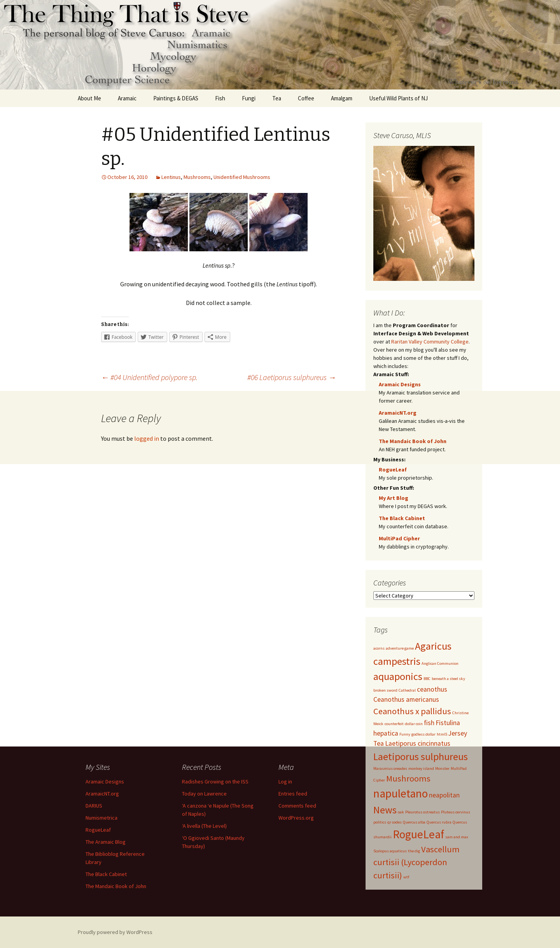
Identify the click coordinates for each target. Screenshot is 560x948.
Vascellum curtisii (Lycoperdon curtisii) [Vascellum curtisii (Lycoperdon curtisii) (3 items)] (416, 862)
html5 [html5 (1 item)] (442, 734)
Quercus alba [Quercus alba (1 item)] (414, 822)
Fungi (249, 98)
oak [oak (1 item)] (401, 812)
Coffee (306, 98)
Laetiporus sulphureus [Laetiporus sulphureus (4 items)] (421, 756)
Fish (220, 98)
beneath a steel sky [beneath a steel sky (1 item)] (448, 679)
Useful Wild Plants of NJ (398, 98)
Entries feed (293, 794)
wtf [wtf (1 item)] (406, 877)
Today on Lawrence (204, 794)
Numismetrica (101, 818)
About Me (89, 98)
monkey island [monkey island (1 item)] (421, 768)
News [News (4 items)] (385, 810)
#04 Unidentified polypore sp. (149, 377)
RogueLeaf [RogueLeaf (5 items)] (418, 834)
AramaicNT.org (398, 413)
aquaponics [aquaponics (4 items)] (398, 676)
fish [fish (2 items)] (429, 723)
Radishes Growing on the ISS (215, 782)
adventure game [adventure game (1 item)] (400, 648)
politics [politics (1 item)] (380, 822)
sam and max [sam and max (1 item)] (457, 837)
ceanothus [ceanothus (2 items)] (432, 689)
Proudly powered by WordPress (115, 932)
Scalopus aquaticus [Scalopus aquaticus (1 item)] (390, 851)
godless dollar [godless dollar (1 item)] (423, 734)
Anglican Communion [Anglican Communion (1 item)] (440, 663)
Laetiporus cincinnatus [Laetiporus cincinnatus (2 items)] (418, 743)
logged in (147, 438)
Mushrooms (197, 177)
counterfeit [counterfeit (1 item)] (394, 724)
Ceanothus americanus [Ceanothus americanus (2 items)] (406, 699)
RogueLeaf (393, 470)
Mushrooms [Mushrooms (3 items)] (408, 778)
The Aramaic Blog (106, 842)
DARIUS (94, 806)
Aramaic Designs (400, 384)
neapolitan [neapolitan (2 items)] (444, 795)
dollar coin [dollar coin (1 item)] (414, 724)
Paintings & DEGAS (176, 98)
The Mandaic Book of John (413, 441)
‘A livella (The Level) (204, 826)
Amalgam (342, 98)
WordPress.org (296, 818)
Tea (277, 98)
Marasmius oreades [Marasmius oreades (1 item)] (390, 768)
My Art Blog (394, 498)
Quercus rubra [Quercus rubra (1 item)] (439, 822)
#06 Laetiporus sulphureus (292, 377)
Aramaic (127, 98)
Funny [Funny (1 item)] (405, 734)
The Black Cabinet (402, 518)
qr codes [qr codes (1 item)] (395, 822)
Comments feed (297, 806)
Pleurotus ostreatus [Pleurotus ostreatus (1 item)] (423, 812)
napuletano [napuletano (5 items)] (401, 793)
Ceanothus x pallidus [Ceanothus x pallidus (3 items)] (412, 711)
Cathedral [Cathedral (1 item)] (407, 690)
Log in (285, 782)
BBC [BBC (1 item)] (427, 679)
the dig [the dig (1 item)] (414, 851)
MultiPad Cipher (399, 538)
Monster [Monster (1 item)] (442, 768)
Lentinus (171, 177)
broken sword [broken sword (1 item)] (385, 690)
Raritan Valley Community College (430, 342)
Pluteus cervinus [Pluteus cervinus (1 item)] (456, 812)
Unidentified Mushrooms (242, 177)
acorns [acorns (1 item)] (379, 648)
